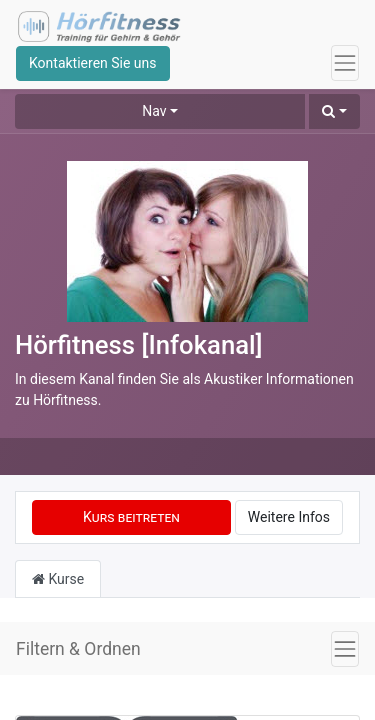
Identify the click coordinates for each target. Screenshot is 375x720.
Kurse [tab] (58, 579)
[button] (334, 111)
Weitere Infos (289, 517)
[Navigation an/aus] (345, 649)
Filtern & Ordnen (78, 649)
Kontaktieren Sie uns (93, 63)
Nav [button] (154, 111)
